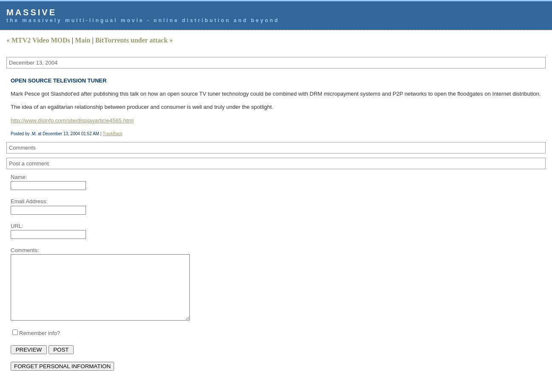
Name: (19, 177)
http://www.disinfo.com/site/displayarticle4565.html (72, 121)
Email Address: (29, 201)
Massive (31, 12)
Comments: (25, 250)
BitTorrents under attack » (134, 40)
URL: (17, 226)
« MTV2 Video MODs (38, 40)
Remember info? (40, 346)
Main (83, 40)
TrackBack (113, 134)
